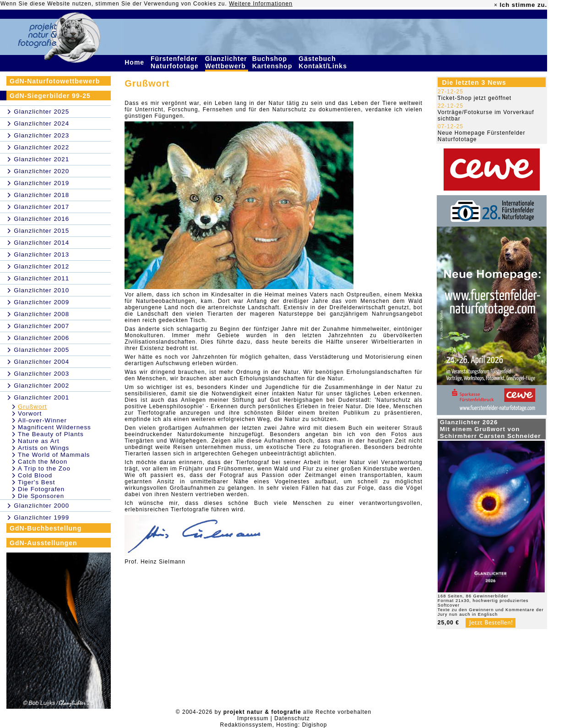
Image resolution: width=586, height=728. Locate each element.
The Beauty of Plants (51, 434)
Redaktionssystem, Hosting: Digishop (274, 725)
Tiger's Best (36, 482)
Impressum (253, 718)
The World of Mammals (54, 455)
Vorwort (30, 413)
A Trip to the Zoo (44, 468)
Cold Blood (35, 475)
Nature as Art (39, 441)
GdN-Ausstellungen (43, 543)
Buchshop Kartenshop (274, 62)
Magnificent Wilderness (54, 427)
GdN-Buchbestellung (46, 528)
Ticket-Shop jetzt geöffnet (475, 98)
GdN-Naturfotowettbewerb (55, 81)
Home (136, 62)
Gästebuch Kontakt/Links (324, 62)
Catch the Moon (43, 462)
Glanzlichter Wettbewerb (227, 62)
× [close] (496, 5)
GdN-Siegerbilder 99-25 (50, 96)
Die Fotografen (41, 489)
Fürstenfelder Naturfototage (176, 62)
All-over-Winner (42, 420)
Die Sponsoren (41, 496)
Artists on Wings (43, 448)
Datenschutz (292, 718)
